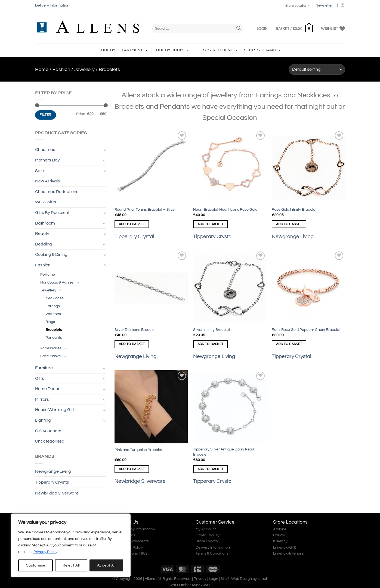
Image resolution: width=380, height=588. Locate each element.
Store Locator (298, 5)
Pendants (54, 337)
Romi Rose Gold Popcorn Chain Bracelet (306, 330)
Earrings (53, 306)
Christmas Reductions (57, 192)
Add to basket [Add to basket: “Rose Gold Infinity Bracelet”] (289, 224)
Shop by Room (171, 50)
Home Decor (47, 389)
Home (42, 69)
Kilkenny (280, 541)
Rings (50, 322)
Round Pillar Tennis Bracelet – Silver (145, 209)
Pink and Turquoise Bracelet (138, 450)
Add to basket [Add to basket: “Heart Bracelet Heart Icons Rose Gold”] (211, 224)
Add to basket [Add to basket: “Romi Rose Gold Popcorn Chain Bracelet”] (289, 344)
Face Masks (50, 356)
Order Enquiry (208, 535)
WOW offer (46, 202)
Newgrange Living (53, 471)
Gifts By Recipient (217, 50)
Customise (36, 565)
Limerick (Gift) (285, 547)
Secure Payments (133, 541)
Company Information (137, 529)
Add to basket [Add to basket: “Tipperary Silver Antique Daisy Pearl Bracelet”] (211, 469)
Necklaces (55, 298)
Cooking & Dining (51, 254)
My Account (206, 529)
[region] (71, 545)
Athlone (280, 529)
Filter (45, 115)
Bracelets (54, 330)
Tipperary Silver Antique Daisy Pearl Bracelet (224, 452)
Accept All (106, 565)
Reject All (71, 565)
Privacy (200, 579)
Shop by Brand (263, 50)
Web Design (242, 579)
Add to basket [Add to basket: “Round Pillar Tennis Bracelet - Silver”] (132, 224)
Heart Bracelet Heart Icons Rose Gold (225, 209)
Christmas (45, 150)
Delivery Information (52, 5)
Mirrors (42, 399)
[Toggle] (104, 150)
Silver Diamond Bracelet (135, 330)
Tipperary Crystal (52, 482)
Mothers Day (47, 160)
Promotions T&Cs (133, 553)
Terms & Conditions (212, 553)
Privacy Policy (45, 552)
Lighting (43, 420)
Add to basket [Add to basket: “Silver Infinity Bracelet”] (211, 344)
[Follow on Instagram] (342, 5)
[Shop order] (317, 69)
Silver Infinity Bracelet (212, 330)
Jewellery (84, 69)
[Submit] (239, 29)
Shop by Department (123, 50)
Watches (53, 314)
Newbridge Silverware (57, 493)
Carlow (279, 535)
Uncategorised (50, 441)
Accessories (51, 348)
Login (214, 579)
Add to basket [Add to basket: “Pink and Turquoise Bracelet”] (132, 469)
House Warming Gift (55, 410)
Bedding (44, 244)
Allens (150, 579)
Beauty (42, 234)
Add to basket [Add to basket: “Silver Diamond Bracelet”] (132, 344)
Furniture (44, 368)
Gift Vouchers (48, 431)
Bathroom (45, 223)
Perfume (48, 274)
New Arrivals (47, 181)
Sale (39, 171)
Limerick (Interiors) (289, 553)
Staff (225, 579)
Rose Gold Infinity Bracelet (294, 209)
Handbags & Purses (57, 282)
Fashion (61, 69)
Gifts (40, 378)
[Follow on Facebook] (337, 5)
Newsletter (324, 5)
